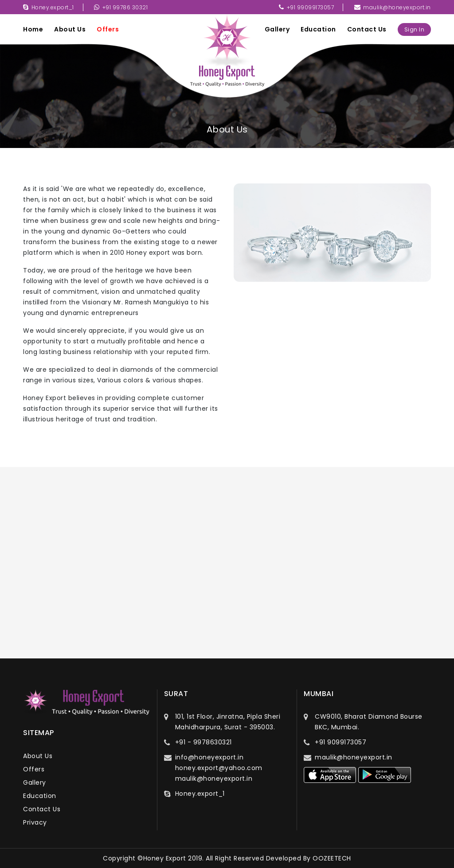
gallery (277, 29)
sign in (415, 29)
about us (70, 29)
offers (108, 29)
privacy (35, 822)
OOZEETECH (332, 858)
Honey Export (165, 858)
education (318, 29)
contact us (367, 29)
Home (33, 29)
